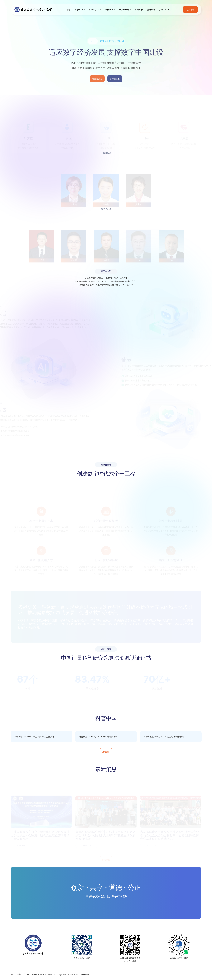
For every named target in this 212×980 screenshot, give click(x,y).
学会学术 (109, 9)
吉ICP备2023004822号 (80, 974)
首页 (69, 9)
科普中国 (139, 9)
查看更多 (106, 752)
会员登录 (190, 10)
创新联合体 (124, 9)
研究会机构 (115, 84)
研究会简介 (97, 84)
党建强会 (151, 9)
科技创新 (79, 9)
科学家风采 (94, 9)
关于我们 (163, 9)
